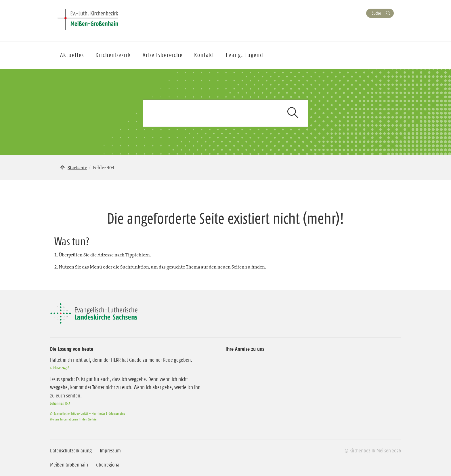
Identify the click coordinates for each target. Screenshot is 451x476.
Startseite (77, 167)
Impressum (110, 451)
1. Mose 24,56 (60, 368)
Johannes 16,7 (60, 403)
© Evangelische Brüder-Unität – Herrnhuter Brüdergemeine (88, 413)
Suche (376, 13)
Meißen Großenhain (69, 465)
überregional (108, 465)
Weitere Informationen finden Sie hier (74, 419)
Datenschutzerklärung (71, 451)
